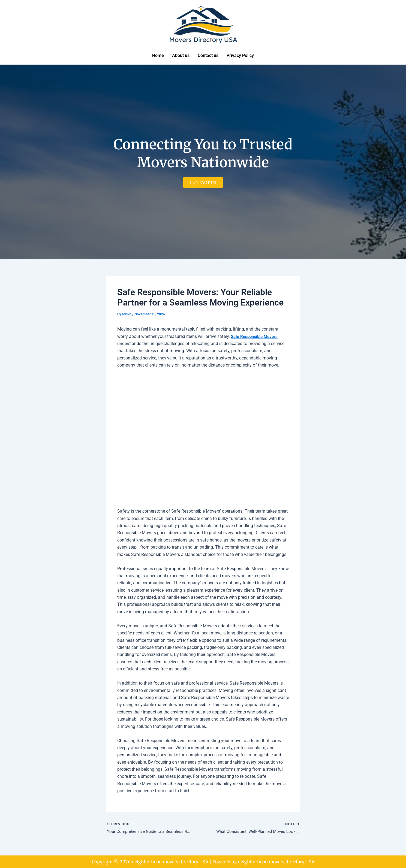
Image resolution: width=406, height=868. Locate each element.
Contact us (208, 55)
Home (158, 55)
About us (181, 55)
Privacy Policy (240, 55)
